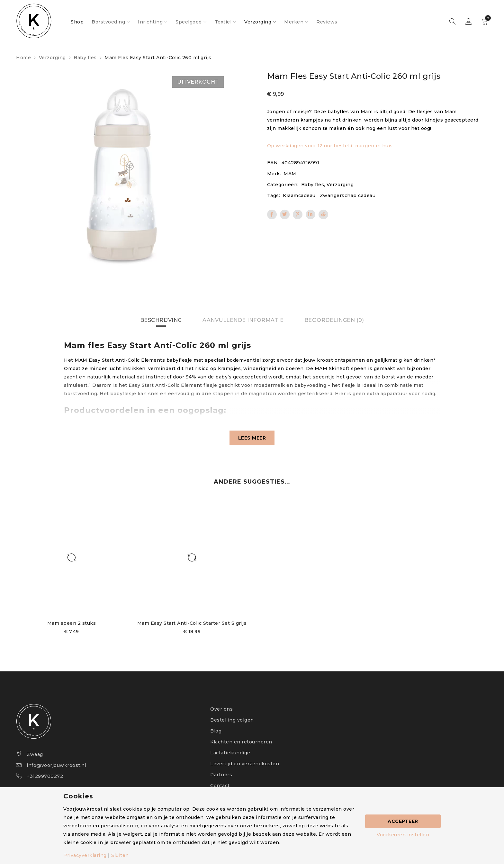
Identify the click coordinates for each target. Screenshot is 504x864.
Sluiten (120, 855)
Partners (221, 775)
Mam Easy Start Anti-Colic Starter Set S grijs (192, 623)
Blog (216, 731)
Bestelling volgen (232, 720)
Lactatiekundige (230, 753)
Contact (220, 786)
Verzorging (52, 58)
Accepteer (403, 821)
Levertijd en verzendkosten (245, 764)
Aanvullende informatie (243, 320)
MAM (290, 174)
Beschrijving (161, 320)
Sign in (469, 22)
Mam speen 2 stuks (72, 623)
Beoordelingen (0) (334, 320)
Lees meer (252, 438)
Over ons (221, 709)
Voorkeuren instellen (403, 835)
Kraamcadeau (299, 196)
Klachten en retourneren (241, 742)
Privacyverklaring (85, 855)
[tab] (161, 320)
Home (23, 58)
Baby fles (85, 58)
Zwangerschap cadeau (348, 196)
